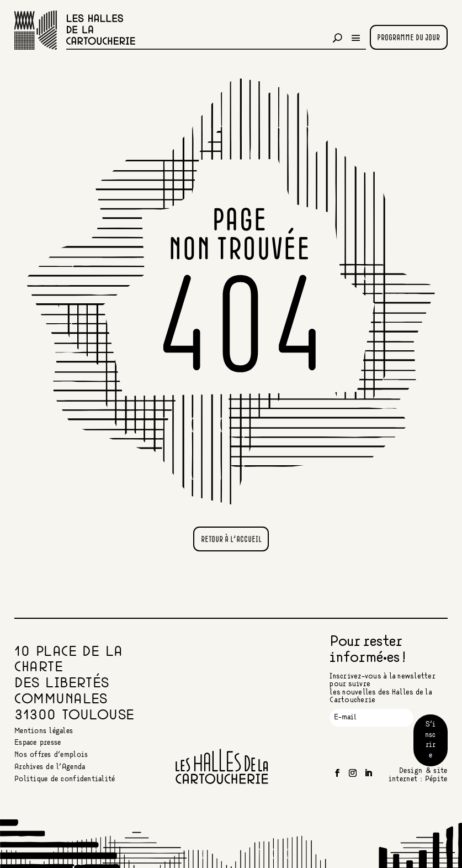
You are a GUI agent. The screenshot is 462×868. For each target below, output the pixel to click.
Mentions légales (44, 731)
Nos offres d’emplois (51, 755)
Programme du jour (408, 38)
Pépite (436, 779)
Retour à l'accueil (231, 540)
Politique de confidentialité (65, 779)
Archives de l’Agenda (50, 767)
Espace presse (38, 743)
